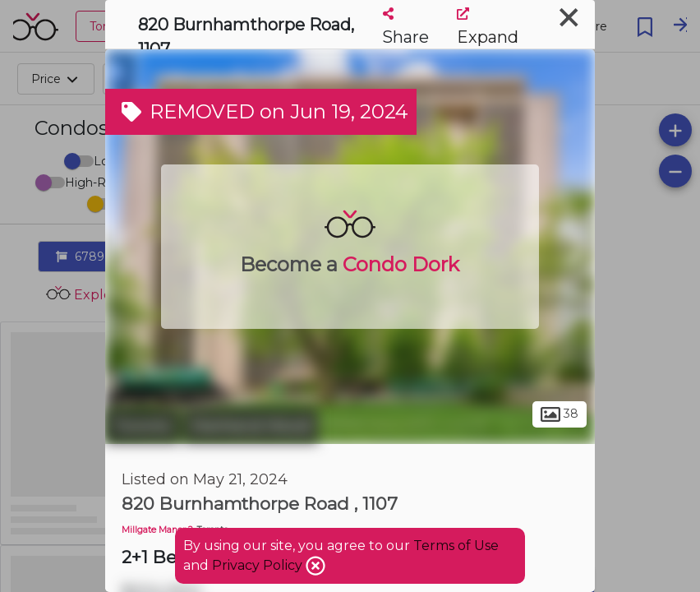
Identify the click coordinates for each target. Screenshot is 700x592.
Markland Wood (251, 426)
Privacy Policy (259, 565)
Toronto (142, 426)
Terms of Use (456, 546)
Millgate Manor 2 (157, 530)
